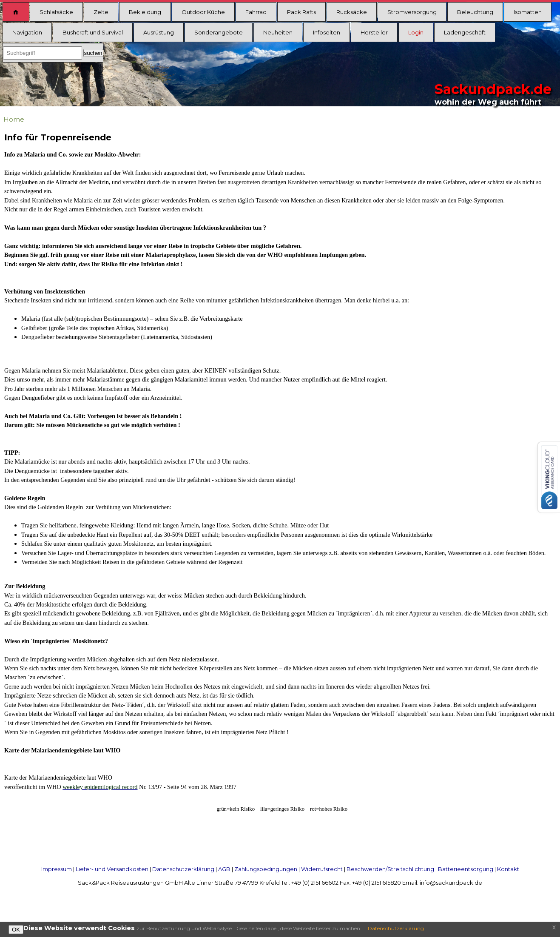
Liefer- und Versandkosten (112, 869)
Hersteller (374, 32)
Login (416, 32)
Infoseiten (327, 32)
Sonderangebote (219, 32)
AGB (224, 869)
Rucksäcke (352, 12)
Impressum (57, 869)
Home (14, 119)
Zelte (101, 12)
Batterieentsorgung (466, 869)
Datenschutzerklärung (183, 869)
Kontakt (508, 869)
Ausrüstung (159, 32)
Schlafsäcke (56, 12)
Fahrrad (256, 12)
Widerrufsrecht (322, 869)
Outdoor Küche (203, 12)
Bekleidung (145, 12)
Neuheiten (278, 32)
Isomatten (528, 12)
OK (16, 930)
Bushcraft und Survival (93, 32)
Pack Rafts (301, 12)
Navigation (27, 32)
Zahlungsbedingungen (266, 869)
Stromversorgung (412, 12)
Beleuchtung (475, 12)
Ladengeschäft (465, 32)
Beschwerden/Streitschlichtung (390, 869)
